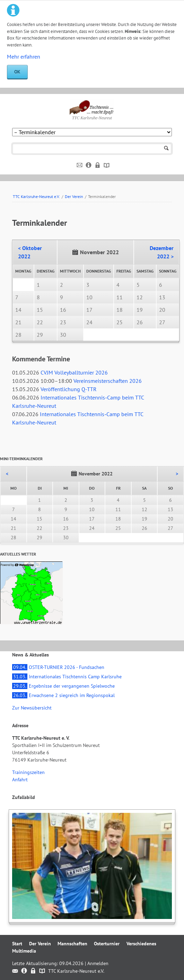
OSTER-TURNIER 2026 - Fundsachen (58, 667)
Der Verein (74, 196)
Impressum (89, 165)
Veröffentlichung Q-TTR (69, 389)
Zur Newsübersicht (32, 708)
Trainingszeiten (28, 772)
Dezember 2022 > (162, 252)
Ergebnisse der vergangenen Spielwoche (63, 686)
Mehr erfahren (24, 57)
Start (17, 944)
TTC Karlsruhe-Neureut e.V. (36, 196)
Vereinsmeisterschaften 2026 (108, 381)
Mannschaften (72, 944)
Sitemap (107, 165)
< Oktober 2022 (30, 252)
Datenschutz (98, 165)
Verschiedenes (141, 944)
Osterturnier (107, 944)
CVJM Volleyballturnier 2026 (74, 372)
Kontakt (80, 165)
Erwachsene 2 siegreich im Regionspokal (63, 695)
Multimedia (24, 951)
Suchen (167, 149)
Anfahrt (20, 780)
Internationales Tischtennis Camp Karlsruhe (67, 677)
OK (17, 72)
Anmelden (98, 963)
